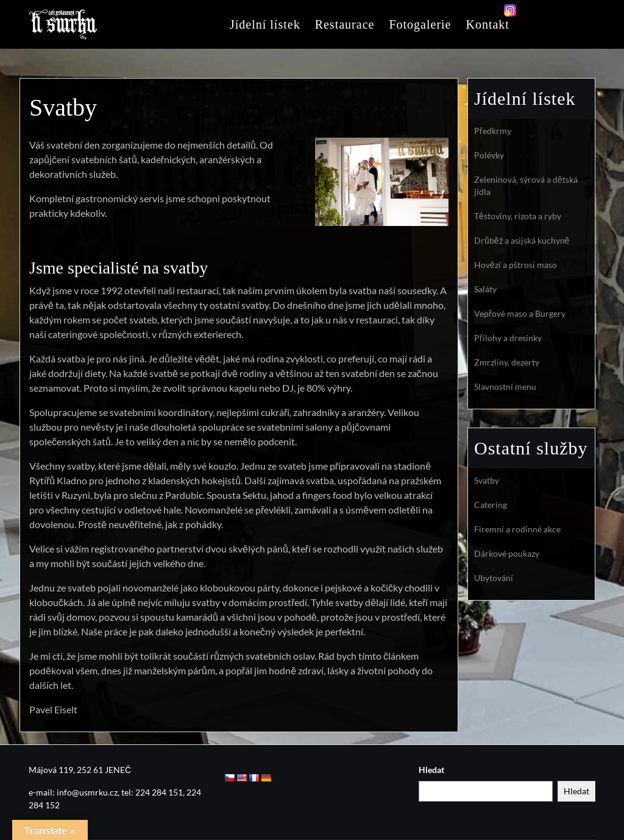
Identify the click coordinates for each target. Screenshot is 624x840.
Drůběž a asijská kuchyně (522, 240)
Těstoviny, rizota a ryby (518, 216)
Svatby (487, 480)
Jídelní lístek (265, 24)
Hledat (431, 770)
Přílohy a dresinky (508, 338)
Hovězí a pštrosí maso (516, 265)
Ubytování (494, 578)
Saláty (485, 289)
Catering (491, 505)
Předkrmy (493, 131)
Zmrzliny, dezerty (507, 362)
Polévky (489, 155)
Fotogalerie (420, 24)
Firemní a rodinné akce (517, 529)
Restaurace (345, 24)
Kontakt (487, 24)
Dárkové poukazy (507, 553)
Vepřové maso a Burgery (520, 313)
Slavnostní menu (505, 386)
